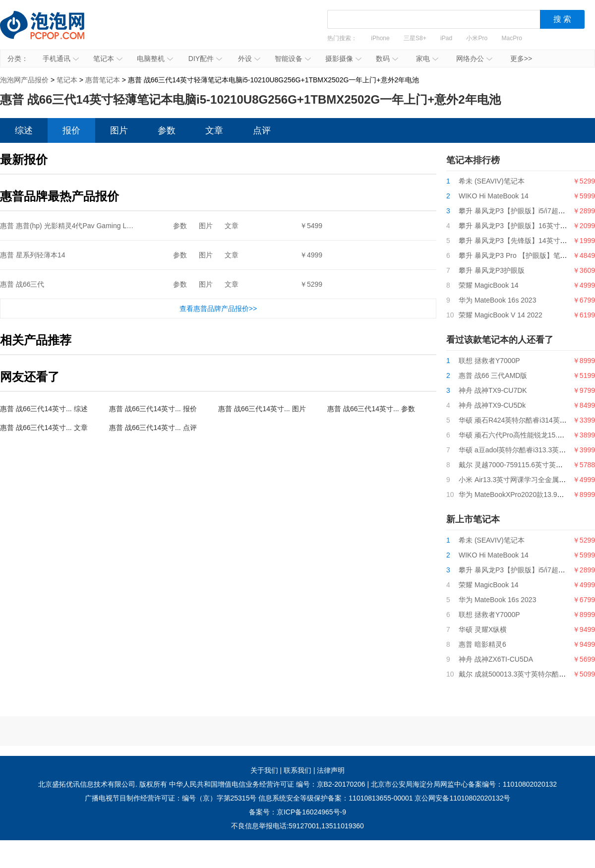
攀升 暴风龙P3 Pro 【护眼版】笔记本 (516, 255)
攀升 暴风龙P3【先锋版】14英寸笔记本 (520, 241)
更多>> (521, 59)
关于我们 (264, 770)
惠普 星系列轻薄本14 (32, 255)
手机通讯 (61, 59)
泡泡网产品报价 (52, 32)
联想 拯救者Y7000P (489, 361)
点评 (262, 130)
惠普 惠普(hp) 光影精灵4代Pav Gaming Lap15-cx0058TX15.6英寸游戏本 (112, 226)
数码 (387, 59)
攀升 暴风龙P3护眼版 (492, 270)
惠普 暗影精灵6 (482, 644)
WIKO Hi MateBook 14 (494, 196)
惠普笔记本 (103, 80)
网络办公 (474, 59)
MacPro (512, 38)
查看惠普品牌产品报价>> (218, 309)
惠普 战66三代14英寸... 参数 (371, 409)
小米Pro (477, 38)
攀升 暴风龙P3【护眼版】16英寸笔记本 (520, 226)
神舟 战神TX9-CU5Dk (492, 405)
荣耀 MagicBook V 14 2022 (501, 315)
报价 (71, 130)
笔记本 (108, 59)
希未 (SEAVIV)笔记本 (492, 181)
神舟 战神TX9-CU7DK (493, 390)
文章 (214, 130)
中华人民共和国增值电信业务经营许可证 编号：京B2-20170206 (267, 784)
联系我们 (297, 770)
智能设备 (293, 59)
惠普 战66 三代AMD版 (493, 375)
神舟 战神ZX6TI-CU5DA (496, 659)
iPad (446, 38)
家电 (427, 59)
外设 (249, 59)
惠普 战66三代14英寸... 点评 (153, 428)
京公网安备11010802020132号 (462, 798)
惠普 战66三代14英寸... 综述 (44, 409)
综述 (24, 130)
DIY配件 (205, 59)
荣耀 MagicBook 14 (489, 285)
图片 (119, 130)
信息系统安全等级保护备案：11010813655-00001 (335, 798)
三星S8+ (415, 38)
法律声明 (331, 770)
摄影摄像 (343, 59)
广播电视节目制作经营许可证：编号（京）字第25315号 (171, 798)
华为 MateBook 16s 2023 (497, 300)
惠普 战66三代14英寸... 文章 (44, 428)
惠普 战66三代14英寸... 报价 (153, 409)
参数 (167, 130)
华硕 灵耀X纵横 (483, 629)
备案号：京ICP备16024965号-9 (297, 812)
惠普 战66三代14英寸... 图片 (262, 409)
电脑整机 (155, 59)
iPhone (380, 38)
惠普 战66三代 (22, 284)
